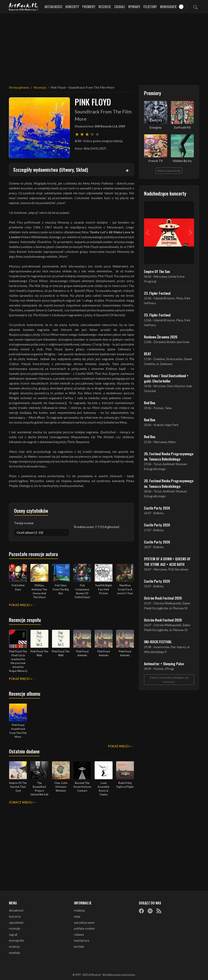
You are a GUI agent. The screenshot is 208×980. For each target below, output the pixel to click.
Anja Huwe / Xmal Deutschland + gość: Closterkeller (166, 378)
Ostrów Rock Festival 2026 (163, 598)
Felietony (150, 7)
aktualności (16, 910)
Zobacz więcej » (22, 802)
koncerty (15, 916)
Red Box (150, 403)
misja (77, 916)
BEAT (148, 354)
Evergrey (156, 128)
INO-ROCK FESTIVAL (158, 642)
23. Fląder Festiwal (157, 293)
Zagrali (120, 7)
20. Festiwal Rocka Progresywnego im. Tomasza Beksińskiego (169, 456)
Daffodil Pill (182, 128)
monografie (16, 940)
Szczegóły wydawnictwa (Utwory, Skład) (51, 169)
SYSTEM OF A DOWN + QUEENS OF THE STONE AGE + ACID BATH (167, 561)
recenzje (15, 928)
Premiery (89, 7)
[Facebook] (141, 911)
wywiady (14, 953)
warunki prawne (84, 923)
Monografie (168, 7)
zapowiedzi (16, 923)
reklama (79, 935)
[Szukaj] (195, 7)
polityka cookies (84, 928)
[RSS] (159, 911)
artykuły (14, 947)
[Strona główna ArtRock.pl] (24, 7)
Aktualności (53, 7)
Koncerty (72, 7)
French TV (156, 161)
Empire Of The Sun (157, 271)
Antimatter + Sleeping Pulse (164, 664)
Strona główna (19, 87)
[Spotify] (150, 911)
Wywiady (134, 7)
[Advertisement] (104, 47)
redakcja (79, 910)
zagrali (13, 935)
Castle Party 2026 (157, 508)
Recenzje (105, 7)
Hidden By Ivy (182, 161)
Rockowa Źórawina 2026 (161, 337)
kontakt (79, 947)
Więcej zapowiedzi (169, 171)
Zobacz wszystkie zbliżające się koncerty (169, 680)
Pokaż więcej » (21, 605)
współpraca (82, 940)
